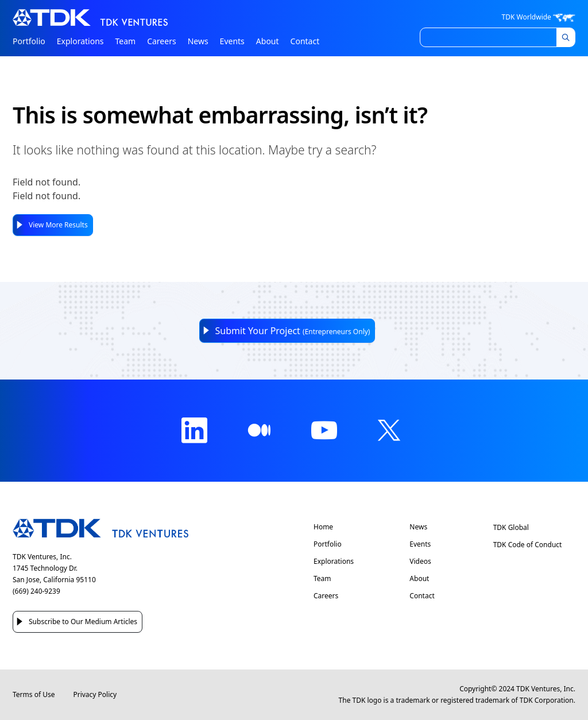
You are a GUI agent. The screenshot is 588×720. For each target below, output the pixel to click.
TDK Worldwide (539, 17)
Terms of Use (34, 695)
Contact (305, 41)
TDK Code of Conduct (528, 545)
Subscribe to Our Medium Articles (83, 622)
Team (126, 41)
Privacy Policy (95, 695)
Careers (161, 41)
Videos (420, 562)
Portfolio (29, 41)
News (198, 41)
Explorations (80, 41)
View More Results (58, 225)
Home (323, 527)
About (268, 41)
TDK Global (511, 527)
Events (232, 41)
